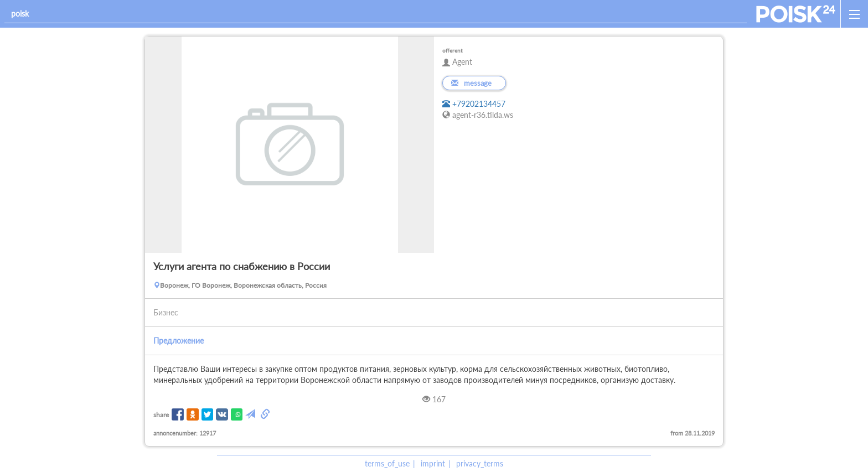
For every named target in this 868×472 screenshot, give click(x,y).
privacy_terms (480, 463)
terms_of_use (387, 463)
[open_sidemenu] (854, 14)
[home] (796, 14)
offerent (453, 50)
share (161, 415)
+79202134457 (474, 104)
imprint (433, 463)
